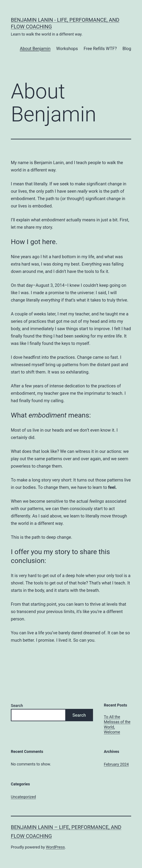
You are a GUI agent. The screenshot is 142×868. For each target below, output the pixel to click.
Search (17, 706)
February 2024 (116, 764)
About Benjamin (35, 49)
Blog (127, 49)
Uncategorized (23, 797)
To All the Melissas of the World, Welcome (117, 724)
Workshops (67, 49)
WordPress (55, 847)
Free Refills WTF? (100, 49)
